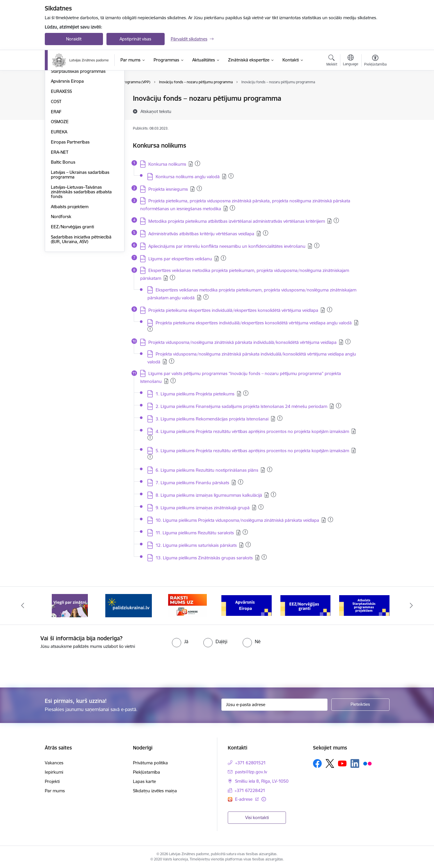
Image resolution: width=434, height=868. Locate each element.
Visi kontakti (257, 817)
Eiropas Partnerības (70, 205)
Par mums (55, 791)
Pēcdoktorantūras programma (81, 124)
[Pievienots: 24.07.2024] (317, 245)
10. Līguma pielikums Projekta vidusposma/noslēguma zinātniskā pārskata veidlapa (237, 520)
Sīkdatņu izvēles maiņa (155, 791)
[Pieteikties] (360, 705)
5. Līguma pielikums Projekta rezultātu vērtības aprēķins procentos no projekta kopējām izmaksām (252, 451)
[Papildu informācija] (264, 799)
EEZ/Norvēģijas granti (72, 289)
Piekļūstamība (146, 772)
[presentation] (49, 666)
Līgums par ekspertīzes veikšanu (180, 259)
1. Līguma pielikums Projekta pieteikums (195, 394)
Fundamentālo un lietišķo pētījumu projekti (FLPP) (76, 111)
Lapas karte (144, 781)
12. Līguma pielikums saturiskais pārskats (196, 545)
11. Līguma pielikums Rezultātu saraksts (195, 533)
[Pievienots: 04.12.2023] (264, 557)
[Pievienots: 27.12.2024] (172, 361)
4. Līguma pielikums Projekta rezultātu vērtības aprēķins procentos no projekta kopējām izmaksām (252, 431)
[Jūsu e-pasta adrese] (274, 705)
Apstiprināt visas (135, 39)
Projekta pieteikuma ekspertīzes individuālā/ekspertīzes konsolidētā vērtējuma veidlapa (233, 310)
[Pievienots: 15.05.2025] (199, 188)
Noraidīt (74, 39)
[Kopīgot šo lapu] (375, 111)
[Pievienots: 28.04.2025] (150, 438)
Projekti (52, 781)
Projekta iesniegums (168, 189)
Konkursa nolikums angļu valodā (188, 177)
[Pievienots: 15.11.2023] (150, 329)
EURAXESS (61, 154)
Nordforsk (61, 279)
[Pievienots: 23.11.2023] (330, 310)
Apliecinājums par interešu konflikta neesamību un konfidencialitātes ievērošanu (227, 246)
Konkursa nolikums (167, 164)
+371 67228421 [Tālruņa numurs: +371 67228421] (250, 790)
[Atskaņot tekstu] (156, 111)
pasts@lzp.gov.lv (251, 772)
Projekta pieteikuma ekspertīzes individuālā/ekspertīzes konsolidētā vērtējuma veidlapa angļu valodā (254, 323)
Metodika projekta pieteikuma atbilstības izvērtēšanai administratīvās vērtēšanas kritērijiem (237, 221)
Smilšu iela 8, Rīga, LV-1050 (262, 781)
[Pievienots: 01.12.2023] (348, 342)
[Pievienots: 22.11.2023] (280, 418)
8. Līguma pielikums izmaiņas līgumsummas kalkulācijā (209, 495)
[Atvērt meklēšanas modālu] (332, 61)
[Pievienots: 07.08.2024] (270, 469)
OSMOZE (60, 184)
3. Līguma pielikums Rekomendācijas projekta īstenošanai (212, 419)
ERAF (56, 174)
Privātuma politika (150, 763)
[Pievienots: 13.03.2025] (266, 233)
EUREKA (59, 194)
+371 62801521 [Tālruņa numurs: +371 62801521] (250, 763)
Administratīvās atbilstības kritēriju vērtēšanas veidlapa (201, 234)
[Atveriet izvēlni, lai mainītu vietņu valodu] (351, 61)
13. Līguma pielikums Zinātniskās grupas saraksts (204, 558)
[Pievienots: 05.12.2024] (173, 381)
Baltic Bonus (63, 225)
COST (56, 164)
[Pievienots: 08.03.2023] (261, 507)
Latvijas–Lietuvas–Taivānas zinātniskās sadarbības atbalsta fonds (81, 254)
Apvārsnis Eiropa (67, 144)
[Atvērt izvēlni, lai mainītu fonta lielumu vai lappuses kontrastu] (375, 61)
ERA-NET (60, 215)
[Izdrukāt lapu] (375, 96)
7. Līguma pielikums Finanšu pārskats (192, 483)
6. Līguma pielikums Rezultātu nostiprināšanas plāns (207, 470)
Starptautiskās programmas (78, 134)
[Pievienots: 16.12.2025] (198, 163)
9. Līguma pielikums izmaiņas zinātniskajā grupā (203, 508)
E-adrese (244, 799)
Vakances (54, 763)
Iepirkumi (54, 772)
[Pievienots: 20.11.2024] (273, 494)
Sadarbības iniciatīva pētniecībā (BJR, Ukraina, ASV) (81, 302)
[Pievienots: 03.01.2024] (241, 482)
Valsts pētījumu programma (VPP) (84, 99)
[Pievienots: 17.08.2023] (246, 393)
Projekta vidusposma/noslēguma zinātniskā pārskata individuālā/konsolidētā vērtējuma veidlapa (242, 342)
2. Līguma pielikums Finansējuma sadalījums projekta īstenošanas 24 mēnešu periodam (241, 406)
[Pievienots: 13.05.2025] (172, 277)
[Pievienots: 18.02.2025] (223, 258)
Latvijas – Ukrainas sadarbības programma (80, 237)
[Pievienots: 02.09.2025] (231, 176)
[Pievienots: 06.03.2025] (336, 220)
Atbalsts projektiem (70, 269)
